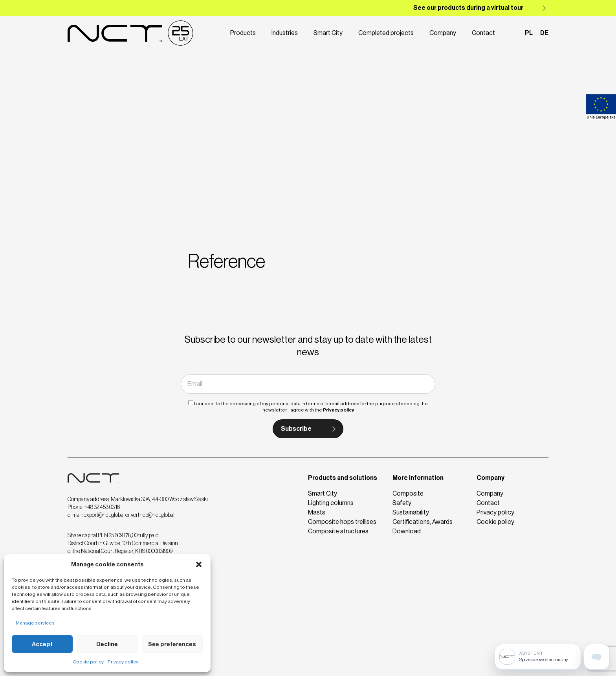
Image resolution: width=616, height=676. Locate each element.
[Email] (308, 384)
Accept (42, 644)
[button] (199, 564)
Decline (107, 644)
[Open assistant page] (597, 657)
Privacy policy (123, 662)
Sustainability (411, 512)
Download (407, 531)
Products (243, 33)
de (544, 33)
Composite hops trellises (342, 522)
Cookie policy (88, 662)
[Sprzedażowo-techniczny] (538, 657)
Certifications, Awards (423, 522)
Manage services (35, 623)
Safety (402, 503)
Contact (483, 33)
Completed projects (386, 33)
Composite (408, 493)
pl (529, 33)
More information (418, 478)
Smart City (328, 33)
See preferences (172, 644)
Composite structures (338, 531)
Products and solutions (343, 478)
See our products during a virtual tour (468, 8)
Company (443, 33)
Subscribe (296, 429)
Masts (317, 512)
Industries (285, 33)
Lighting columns (331, 503)
